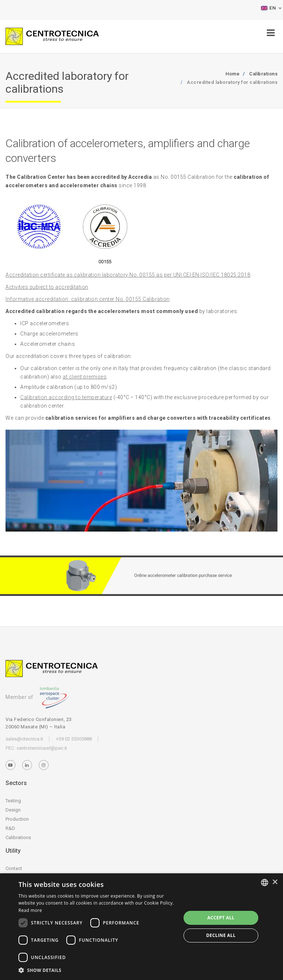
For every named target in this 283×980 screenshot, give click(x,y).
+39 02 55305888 (74, 739)
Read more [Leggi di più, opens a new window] (30, 910)
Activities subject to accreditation (47, 287)
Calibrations (18, 837)
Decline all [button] (221, 935)
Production (17, 819)
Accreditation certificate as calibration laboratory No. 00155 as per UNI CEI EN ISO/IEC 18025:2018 (128, 275)
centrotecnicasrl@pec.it (42, 748)
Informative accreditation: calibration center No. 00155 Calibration (88, 299)
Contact (14, 868)
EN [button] (268, 8)
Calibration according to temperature (66, 397)
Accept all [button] (221, 918)
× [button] (275, 882)
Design (13, 810)
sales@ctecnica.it (24, 739)
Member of (37, 697)
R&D (10, 828)
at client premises (85, 377)
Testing (13, 801)
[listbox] (265, 883)
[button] (97, 970)
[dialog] (141, 927)
